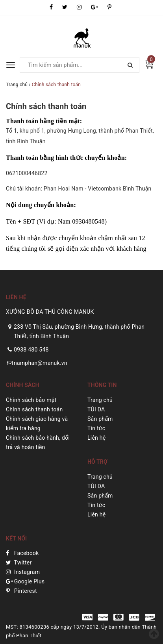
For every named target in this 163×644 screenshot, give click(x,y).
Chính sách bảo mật (31, 400)
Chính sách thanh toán (46, 106)
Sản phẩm (100, 419)
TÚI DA (96, 409)
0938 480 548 (31, 350)
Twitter (19, 563)
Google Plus (25, 581)
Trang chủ (100, 400)
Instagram (23, 572)
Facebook (22, 553)
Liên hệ (96, 438)
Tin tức (96, 428)
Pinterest (21, 591)
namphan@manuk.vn (41, 363)
